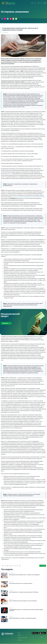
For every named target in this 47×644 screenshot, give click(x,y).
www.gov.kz (9, 174)
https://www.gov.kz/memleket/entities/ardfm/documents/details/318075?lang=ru (28, 197)
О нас (19, 633)
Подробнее (6, 323)
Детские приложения (22, 638)
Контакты (20, 640)
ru (32, 3)
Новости (20, 635)
